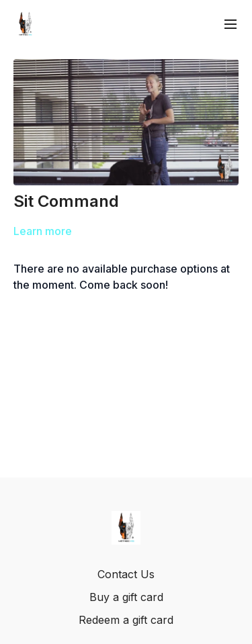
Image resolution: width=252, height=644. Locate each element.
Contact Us (126, 574)
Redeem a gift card (126, 620)
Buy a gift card (126, 597)
